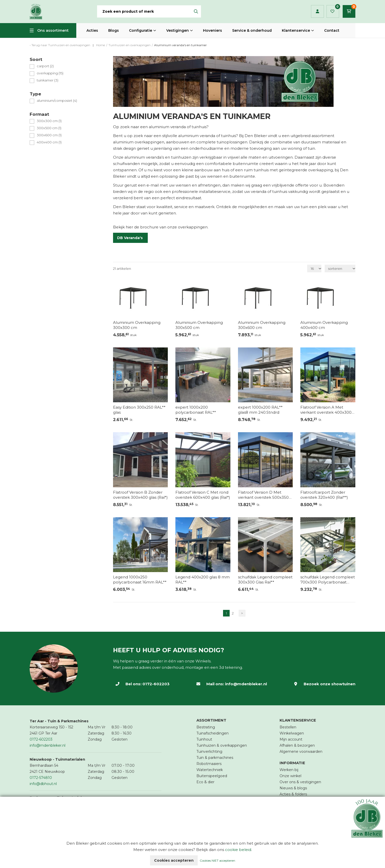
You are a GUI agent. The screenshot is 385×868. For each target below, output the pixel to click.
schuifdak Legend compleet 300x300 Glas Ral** (265, 580)
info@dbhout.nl (43, 784)
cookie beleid (238, 850)
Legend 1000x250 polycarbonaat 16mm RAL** (140, 580)
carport (45, 66)
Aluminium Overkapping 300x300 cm (137, 325)
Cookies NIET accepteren (217, 861)
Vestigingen (178, 30)
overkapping (50, 73)
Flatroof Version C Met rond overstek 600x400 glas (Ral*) (203, 495)
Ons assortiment (53, 30)
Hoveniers (213, 30)
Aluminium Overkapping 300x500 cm (199, 325)
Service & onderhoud (252, 30)
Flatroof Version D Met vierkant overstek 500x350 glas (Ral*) (263, 495)
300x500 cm (49, 128)
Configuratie (141, 30)
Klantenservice (296, 30)
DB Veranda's (130, 238)
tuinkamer (48, 80)
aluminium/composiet (57, 101)
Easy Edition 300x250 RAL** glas (139, 410)
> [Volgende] (242, 613)
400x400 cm (49, 142)
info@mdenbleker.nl (246, 684)
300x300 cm (49, 121)
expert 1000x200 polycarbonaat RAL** (196, 410)
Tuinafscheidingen (213, 733)
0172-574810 (41, 778)
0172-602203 (156, 684)
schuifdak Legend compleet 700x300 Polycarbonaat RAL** (328, 580)
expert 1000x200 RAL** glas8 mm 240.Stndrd (260, 410)
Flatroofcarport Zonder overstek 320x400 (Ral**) (324, 495)
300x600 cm (49, 135)
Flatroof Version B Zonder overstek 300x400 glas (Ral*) (140, 495)
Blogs (114, 30)
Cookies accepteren (174, 860)
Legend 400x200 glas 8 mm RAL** (203, 580)
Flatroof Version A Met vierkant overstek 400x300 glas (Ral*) (326, 410)
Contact (332, 30)
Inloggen (317, 11)
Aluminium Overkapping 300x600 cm (262, 325)
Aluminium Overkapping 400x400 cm (324, 325)
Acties (92, 30)
